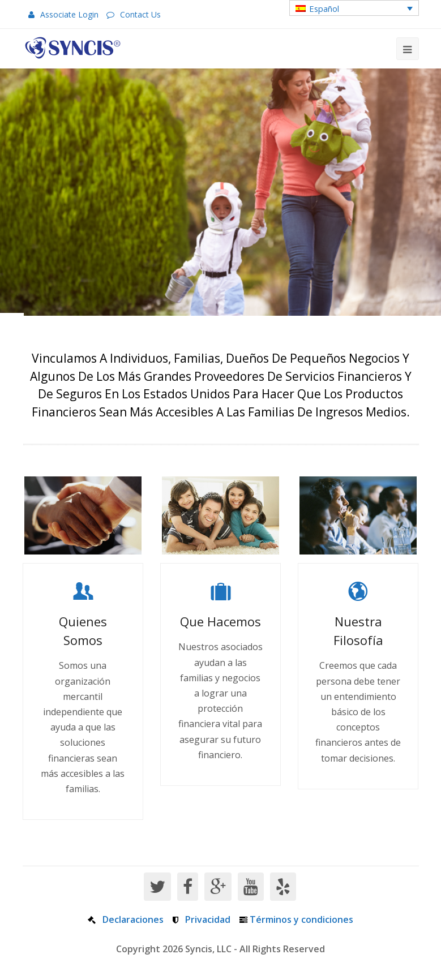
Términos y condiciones (301, 919)
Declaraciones (133, 919)
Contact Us (140, 14)
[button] (354, 8)
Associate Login (69, 14)
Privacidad (208, 919)
